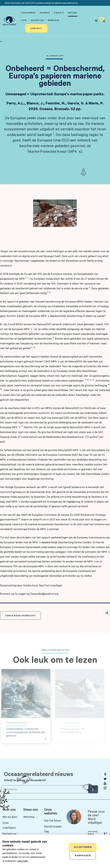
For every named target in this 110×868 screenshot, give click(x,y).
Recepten (37, 20)
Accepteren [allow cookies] (83, 847)
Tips (24, 20)
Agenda (45, 13)
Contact (36, 28)
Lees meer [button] (23, 861)
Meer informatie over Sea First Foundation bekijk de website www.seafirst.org (41, 3)
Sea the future (52, 820)
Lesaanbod (28, 13)
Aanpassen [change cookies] (83, 855)
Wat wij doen (10, 817)
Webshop (54, 20)
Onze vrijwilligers (9, 825)
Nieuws (73, 13)
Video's (59, 13)
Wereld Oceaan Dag (53, 829)
